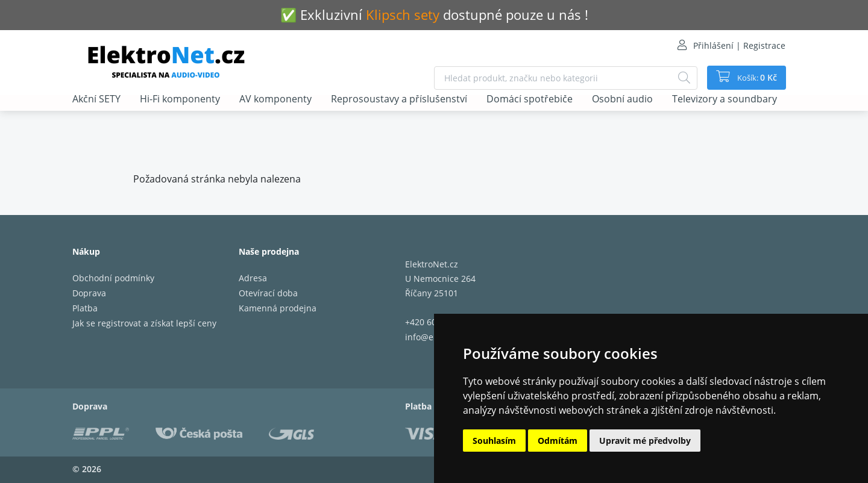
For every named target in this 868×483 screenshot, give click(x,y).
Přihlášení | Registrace (739, 45)
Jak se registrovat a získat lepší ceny (144, 323)
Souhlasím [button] (494, 441)
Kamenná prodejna (278, 308)
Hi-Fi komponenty (180, 99)
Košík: (754, 78)
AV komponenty (275, 99)
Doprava (89, 293)
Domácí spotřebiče (530, 99)
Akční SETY (96, 99)
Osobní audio (622, 99)
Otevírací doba (268, 293)
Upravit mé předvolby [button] (645, 441)
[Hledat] (679, 78)
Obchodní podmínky (113, 278)
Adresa (253, 278)
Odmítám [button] (558, 441)
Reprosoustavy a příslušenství (399, 99)
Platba (85, 308)
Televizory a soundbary (725, 99)
